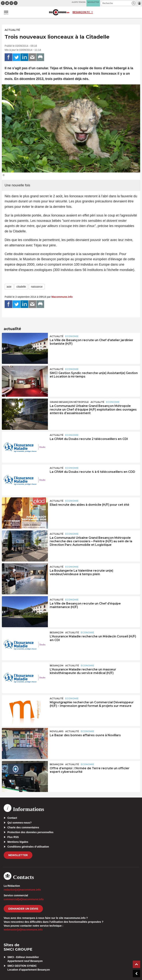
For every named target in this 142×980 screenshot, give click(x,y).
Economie (72, 336)
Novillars (57, 731)
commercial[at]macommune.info (24, 899)
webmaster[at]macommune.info (23, 930)
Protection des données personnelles (30, 832)
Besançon (57, 632)
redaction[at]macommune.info (22, 890)
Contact (12, 818)
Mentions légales (18, 842)
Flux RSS (13, 837)
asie (9, 287)
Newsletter (18, 855)
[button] (134, 3)
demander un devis (23, 909)
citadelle (21, 287)
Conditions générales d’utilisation (28, 847)
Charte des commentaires (23, 827)
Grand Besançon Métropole (69, 402)
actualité (12, 30)
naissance (37, 287)
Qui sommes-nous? (20, 823)
